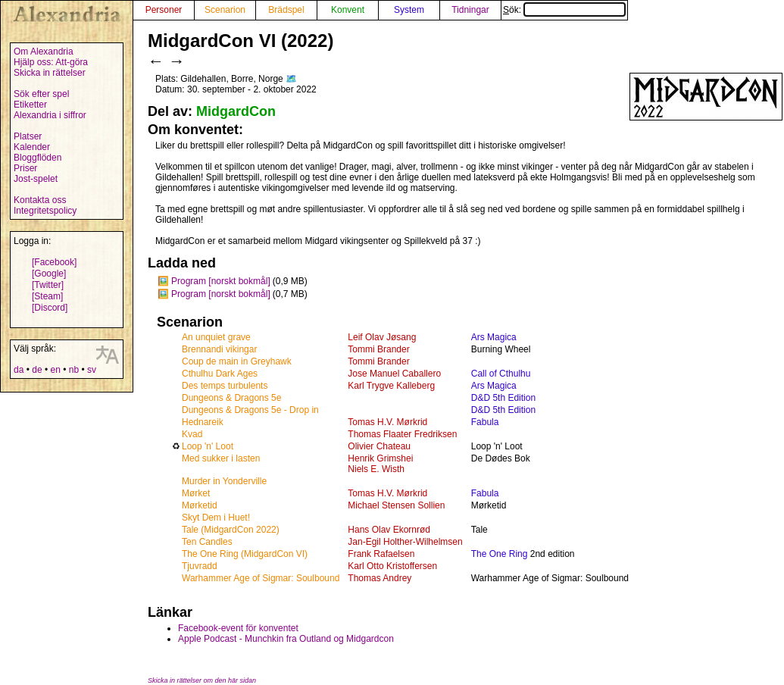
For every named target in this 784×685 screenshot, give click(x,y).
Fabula (485, 422)
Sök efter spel (41, 94)
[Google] (49, 274)
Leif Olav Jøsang (382, 337)
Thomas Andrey (380, 578)
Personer (164, 10)
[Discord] (50, 308)
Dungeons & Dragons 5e (231, 398)
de (37, 370)
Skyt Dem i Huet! (216, 518)
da (19, 370)
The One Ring (500, 554)
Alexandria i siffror (50, 115)
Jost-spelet (36, 179)
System (409, 10)
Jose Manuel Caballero (394, 374)
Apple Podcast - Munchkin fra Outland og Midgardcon (286, 639)
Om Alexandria (44, 52)
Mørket (196, 493)
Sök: (564, 10)
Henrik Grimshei (380, 458)
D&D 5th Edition (503, 398)
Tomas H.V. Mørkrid (387, 422)
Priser (25, 168)
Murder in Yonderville (224, 481)
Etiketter (30, 105)
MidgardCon (236, 111)
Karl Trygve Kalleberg (391, 386)
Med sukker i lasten (221, 458)
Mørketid (200, 505)
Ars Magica (494, 337)
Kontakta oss (40, 200)
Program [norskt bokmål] (221, 281)
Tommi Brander (378, 349)
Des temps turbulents (225, 386)
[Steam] (47, 296)
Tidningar (470, 10)
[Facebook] (54, 262)
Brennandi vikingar (219, 349)
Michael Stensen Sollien (396, 505)
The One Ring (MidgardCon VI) (245, 554)
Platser (28, 136)
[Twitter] (48, 285)
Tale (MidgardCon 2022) (231, 530)
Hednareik (203, 422)
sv (92, 370)
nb (74, 370)
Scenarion (225, 10)
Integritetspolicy (45, 211)
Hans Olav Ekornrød (389, 530)
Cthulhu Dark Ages (220, 374)
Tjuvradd (200, 566)
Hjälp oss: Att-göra (51, 62)
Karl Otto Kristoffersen (392, 566)
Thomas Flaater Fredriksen (402, 434)
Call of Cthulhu (501, 374)
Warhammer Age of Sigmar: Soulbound (261, 578)
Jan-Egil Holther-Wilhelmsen (405, 542)
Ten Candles (207, 542)
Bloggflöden (37, 158)
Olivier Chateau (379, 446)
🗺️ (291, 79)
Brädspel (286, 10)
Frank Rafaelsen (381, 554)
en (55, 370)
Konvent (348, 10)
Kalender (32, 147)
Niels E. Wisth (376, 469)
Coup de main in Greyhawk (237, 361)
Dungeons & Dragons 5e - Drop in (250, 410)
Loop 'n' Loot (208, 446)
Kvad (192, 434)
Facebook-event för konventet (238, 628)
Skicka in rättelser (50, 73)
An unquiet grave (216, 337)
